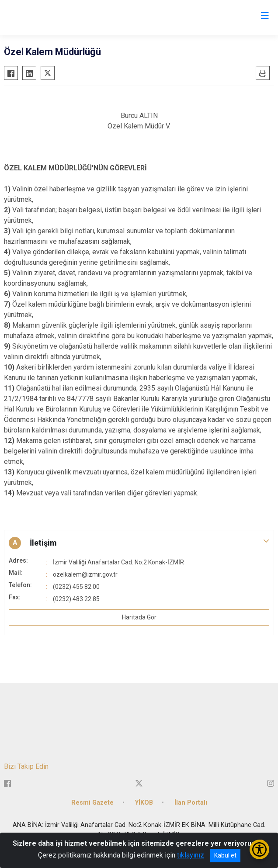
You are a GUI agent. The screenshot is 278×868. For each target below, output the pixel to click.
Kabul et (225, 855)
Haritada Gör (139, 617)
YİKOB (144, 803)
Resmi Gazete (92, 803)
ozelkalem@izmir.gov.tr (85, 574)
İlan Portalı (191, 803)
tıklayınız (191, 855)
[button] (139, 543)
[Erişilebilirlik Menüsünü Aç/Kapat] (259, 849)
